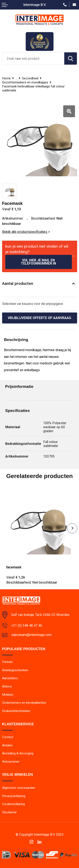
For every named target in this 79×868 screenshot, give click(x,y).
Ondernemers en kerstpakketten (24, 703)
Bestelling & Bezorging (18, 753)
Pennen (7, 662)
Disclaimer (9, 812)
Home (6, 78)
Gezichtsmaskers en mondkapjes (25, 82)
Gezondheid (30, 78)
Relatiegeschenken (15, 670)
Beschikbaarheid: (32, 582)
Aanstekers (10, 678)
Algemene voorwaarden (19, 788)
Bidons (7, 686)
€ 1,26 (16, 577)
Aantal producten (18, 283)
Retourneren (11, 762)
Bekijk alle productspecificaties (26, 232)
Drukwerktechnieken (16, 711)
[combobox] (33, 58)
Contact (8, 737)
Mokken (8, 695)
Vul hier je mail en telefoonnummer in (38, 262)
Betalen (7, 745)
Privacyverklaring (14, 796)
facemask (14, 567)
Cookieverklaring (13, 804)
